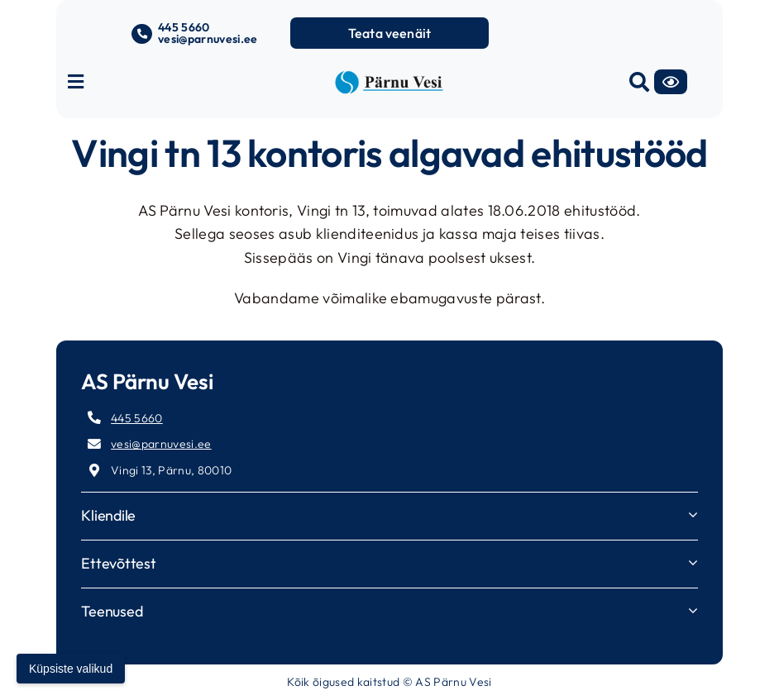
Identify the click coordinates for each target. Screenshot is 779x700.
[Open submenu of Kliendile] (693, 514)
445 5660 (184, 27)
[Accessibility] (671, 82)
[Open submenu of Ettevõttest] (693, 562)
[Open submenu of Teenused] (693, 610)
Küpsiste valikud (71, 669)
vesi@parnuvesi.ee (208, 39)
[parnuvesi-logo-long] (389, 77)
